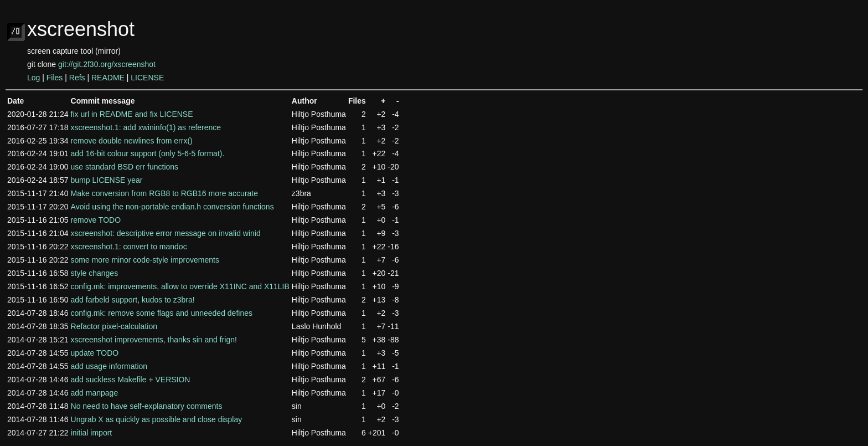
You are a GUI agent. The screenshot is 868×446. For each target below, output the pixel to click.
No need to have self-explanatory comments (147, 406)
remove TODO (96, 220)
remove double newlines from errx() (132, 141)
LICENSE (147, 78)
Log (33, 78)
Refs (77, 78)
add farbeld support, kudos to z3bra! (133, 300)
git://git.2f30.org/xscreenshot (107, 64)
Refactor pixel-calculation (114, 326)
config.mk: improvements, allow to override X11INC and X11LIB (180, 286)
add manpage (95, 393)
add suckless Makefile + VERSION (131, 380)
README (108, 78)
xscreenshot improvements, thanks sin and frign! (154, 340)
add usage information (109, 366)
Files (55, 78)
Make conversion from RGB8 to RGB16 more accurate (164, 193)
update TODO (95, 353)
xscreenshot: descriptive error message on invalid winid (166, 233)
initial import (92, 433)
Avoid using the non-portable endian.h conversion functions (172, 207)
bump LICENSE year (107, 180)
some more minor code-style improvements (145, 260)
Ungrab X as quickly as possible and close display (157, 419)
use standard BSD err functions (125, 167)
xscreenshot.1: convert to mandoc (129, 247)
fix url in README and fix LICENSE (132, 114)
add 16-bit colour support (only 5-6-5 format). (148, 153)
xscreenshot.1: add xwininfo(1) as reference (146, 127)
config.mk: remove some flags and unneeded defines (162, 313)
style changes (95, 273)
